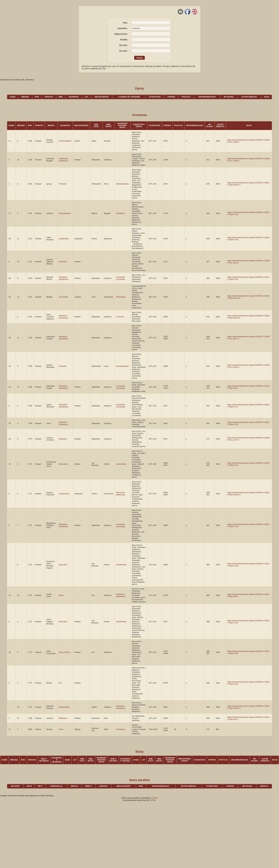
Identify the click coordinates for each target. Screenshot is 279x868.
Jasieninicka (121, 464)
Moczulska (63, 464)
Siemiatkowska (122, 184)
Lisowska (120, 317)
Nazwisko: (123, 28)
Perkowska (121, 297)
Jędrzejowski (64, 707)
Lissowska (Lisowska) (121, 278)
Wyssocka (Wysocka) (121, 494)
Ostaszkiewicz (65, 213)
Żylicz (61, 595)
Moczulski (63, 565)
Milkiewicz (63, 718)
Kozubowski (64, 494)
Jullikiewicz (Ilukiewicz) (64, 160)
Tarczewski (64, 297)
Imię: (125, 23)
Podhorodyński (65, 141)
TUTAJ (155, 798)
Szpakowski (64, 239)
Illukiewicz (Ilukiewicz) (64, 317)
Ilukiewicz (63, 262)
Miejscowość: (121, 34)
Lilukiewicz (121, 729)
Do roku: (124, 51)
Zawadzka (120, 213)
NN (60, 683)
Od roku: (123, 45)
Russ (61, 729)
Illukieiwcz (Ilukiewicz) (64, 278)
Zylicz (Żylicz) (65, 652)
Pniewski (63, 184)
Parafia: (124, 40)
